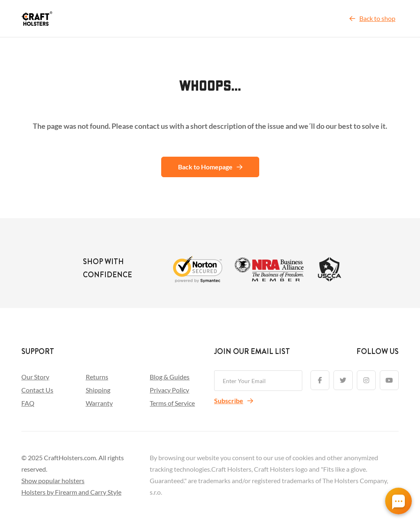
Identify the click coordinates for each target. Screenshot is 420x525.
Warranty (99, 403)
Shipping (98, 390)
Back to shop (372, 18)
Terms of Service (172, 403)
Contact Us (37, 390)
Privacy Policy (169, 390)
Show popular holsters (53, 480)
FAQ (28, 403)
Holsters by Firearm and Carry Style (71, 492)
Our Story (35, 377)
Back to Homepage (210, 167)
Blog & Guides (170, 377)
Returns (97, 377)
